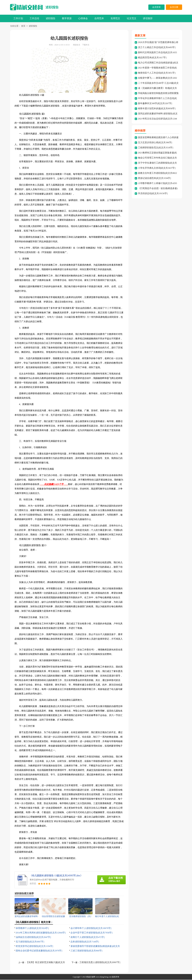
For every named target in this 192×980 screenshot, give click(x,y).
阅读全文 (77, 45)
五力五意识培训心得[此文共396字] (155, 143)
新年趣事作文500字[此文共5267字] (155, 104)
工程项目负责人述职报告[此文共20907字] (100, 963)
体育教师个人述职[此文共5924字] (32, 928)
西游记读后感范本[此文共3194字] (154, 178)
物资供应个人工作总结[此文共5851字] (157, 73)
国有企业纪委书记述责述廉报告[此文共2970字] (39, 951)
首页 (23, 26)
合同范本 (99, 18)
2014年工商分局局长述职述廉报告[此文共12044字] (41, 933)
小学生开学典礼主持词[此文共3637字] (157, 168)
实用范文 (115, 18)
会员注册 (174, 7)
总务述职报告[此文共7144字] (85, 942)
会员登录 (156, 7)
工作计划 (18, 18)
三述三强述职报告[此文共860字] (86, 951)
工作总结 (34, 18)
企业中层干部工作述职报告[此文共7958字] (91, 933)
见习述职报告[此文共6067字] (30, 942)
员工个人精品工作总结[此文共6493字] (157, 48)
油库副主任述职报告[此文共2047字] (33, 937)
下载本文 (86, 45)
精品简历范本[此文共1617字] (152, 58)
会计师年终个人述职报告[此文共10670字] (91, 928)
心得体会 (83, 18)
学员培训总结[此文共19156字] (153, 194)
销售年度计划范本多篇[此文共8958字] (157, 109)
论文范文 (132, 18)
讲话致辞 (148, 18)
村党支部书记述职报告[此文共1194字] (34, 946)
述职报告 (52, 7)
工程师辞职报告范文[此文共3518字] (156, 148)
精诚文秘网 (91, 977)
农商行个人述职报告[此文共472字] (88, 937)
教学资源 (67, 18)
